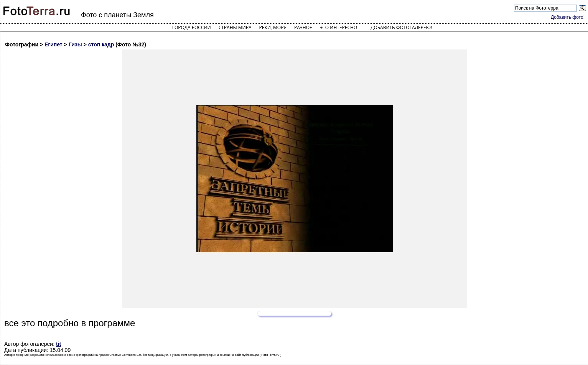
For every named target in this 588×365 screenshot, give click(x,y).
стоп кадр (101, 44)
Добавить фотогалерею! (401, 27)
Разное (303, 27)
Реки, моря (273, 27)
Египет (54, 44)
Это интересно (339, 27)
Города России (192, 27)
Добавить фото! (568, 17)
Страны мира (235, 27)
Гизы (75, 44)
